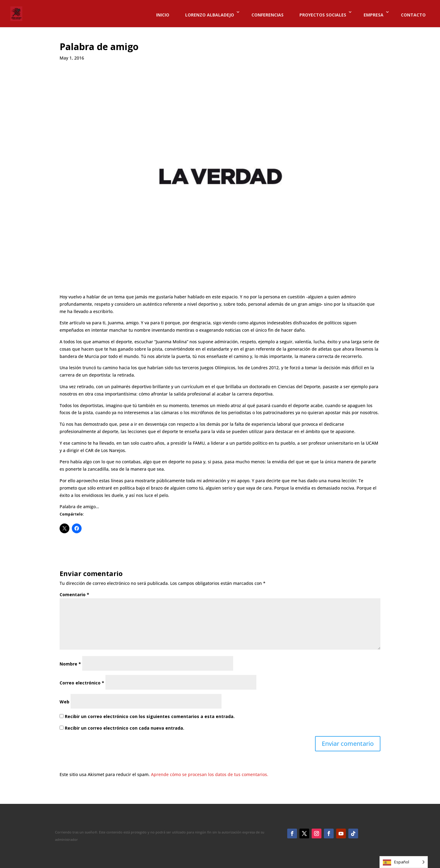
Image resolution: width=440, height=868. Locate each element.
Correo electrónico (82, 683)
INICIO (163, 15)
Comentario (74, 594)
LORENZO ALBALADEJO (210, 15)
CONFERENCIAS (268, 15)
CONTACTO (413, 15)
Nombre (70, 664)
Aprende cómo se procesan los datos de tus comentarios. (210, 774)
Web (64, 702)
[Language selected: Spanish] (404, 862)
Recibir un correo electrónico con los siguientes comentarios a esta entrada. (150, 716)
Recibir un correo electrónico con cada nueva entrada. (125, 728)
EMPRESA (374, 15)
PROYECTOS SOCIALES (323, 15)
